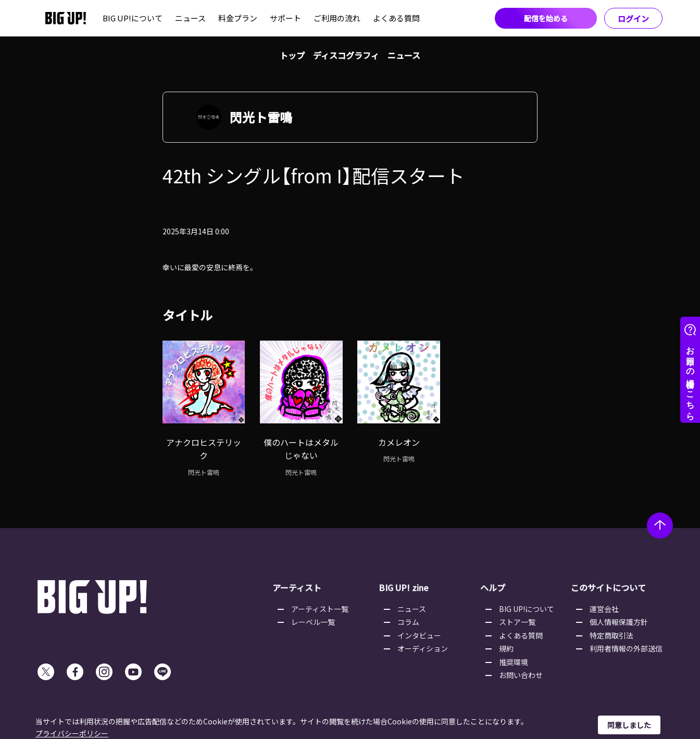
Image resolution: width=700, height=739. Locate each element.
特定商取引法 (611, 635)
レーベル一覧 (313, 622)
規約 (506, 648)
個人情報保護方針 (619, 622)
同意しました (629, 725)
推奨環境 (514, 662)
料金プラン (238, 18)
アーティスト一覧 (320, 609)
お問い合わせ (521, 675)
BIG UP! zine (404, 587)
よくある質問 (396, 18)
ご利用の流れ (337, 18)
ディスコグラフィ (346, 55)
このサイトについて (608, 587)
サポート (285, 18)
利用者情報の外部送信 (626, 648)
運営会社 (604, 609)
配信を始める (546, 18)
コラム (408, 622)
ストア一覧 (517, 622)
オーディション (423, 648)
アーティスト (297, 587)
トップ (292, 55)
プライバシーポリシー (72, 733)
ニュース (190, 18)
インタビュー (419, 635)
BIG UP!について (133, 18)
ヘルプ (493, 587)
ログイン (633, 18)
